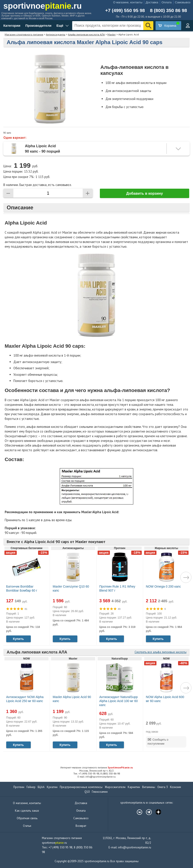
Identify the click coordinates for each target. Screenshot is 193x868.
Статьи (27, 826)
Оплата (167, 2)
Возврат (81, 826)
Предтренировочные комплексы (81, 787)
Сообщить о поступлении (158, 742)
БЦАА (41, 787)
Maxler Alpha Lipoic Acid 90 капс (72, 699)
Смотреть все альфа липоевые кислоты (161, 652)
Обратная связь (27, 818)
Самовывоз (183, 2)
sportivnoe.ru (43, 6)
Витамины (149, 787)
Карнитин (134, 787)
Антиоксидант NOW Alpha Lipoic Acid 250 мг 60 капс (25, 699)
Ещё (60, 26)
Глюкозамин (100, 792)
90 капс (7, 133)
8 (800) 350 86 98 (168, 10)
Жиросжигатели (115, 787)
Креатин (52, 787)
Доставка (152, 2)
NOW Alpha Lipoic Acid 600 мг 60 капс (165, 699)
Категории (12, 26)
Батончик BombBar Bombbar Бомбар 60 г (22, 588)
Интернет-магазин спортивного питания (97, 768)
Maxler (112, 34)
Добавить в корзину (145, 193)
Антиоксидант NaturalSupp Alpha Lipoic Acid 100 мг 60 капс (119, 701)
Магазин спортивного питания (24, 34)
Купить (18, 639)
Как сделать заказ (27, 811)
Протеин (19, 787)
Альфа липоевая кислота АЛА (86, 34)
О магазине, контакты (128, 2)
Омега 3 (163, 787)
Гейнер (31, 787)
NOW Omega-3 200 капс (163, 586)
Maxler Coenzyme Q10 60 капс (71, 588)
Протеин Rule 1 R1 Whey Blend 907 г (117, 588)
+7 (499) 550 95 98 (125, 10)
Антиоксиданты (56, 34)
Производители (38, 26)
